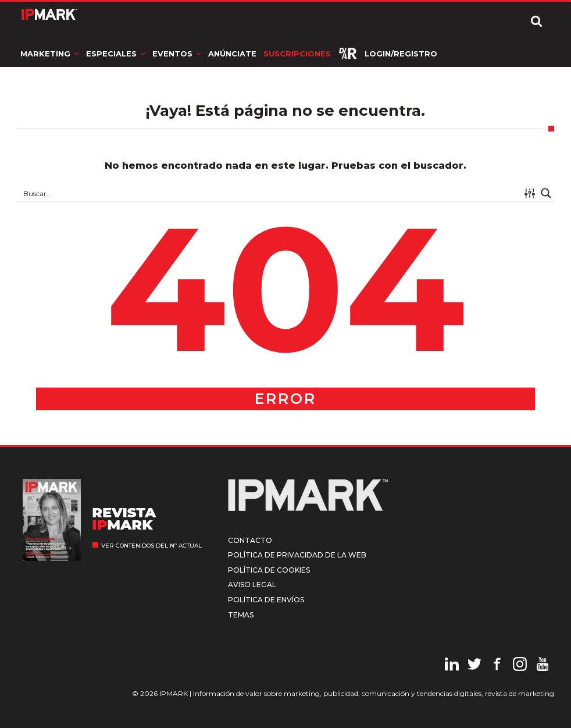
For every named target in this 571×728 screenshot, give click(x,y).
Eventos (172, 54)
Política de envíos (266, 600)
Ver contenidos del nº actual (151, 546)
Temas (241, 615)
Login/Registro (401, 54)
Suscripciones (297, 54)
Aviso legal (252, 585)
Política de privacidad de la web (297, 555)
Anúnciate (232, 54)
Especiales (111, 54)
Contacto (250, 540)
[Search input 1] (270, 193)
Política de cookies (269, 570)
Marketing (45, 54)
